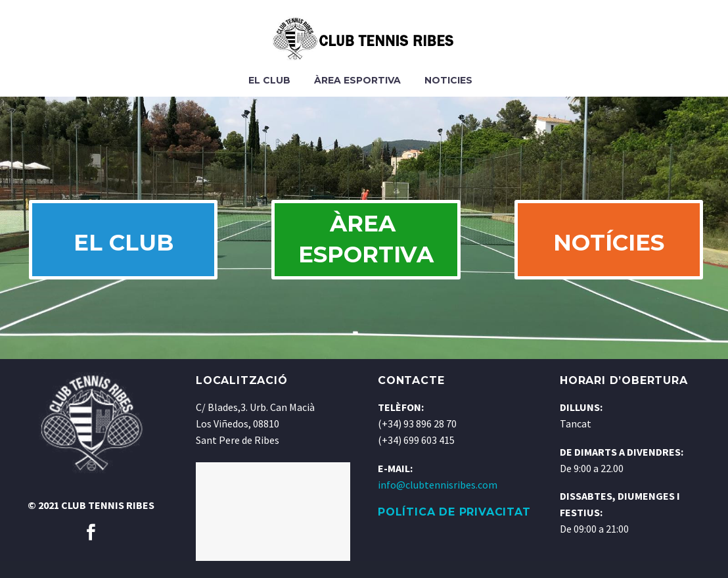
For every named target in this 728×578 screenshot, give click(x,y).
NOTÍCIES (606, 251)
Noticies (448, 80)
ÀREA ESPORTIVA (369, 248)
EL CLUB (122, 251)
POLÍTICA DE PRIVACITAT (454, 529)
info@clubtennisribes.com (438, 502)
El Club (269, 80)
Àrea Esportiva (357, 80)
